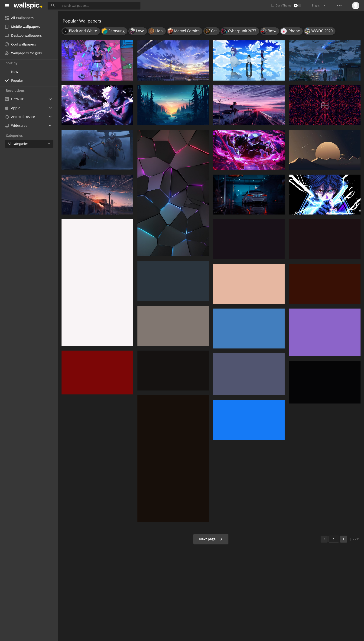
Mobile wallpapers (22, 27)
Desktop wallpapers (23, 35)
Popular (17, 80)
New (15, 72)
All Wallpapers (19, 18)
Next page (211, 539)
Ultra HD (15, 99)
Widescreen (17, 125)
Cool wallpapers (20, 44)
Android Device (20, 117)
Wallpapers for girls (23, 53)
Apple (12, 108)
